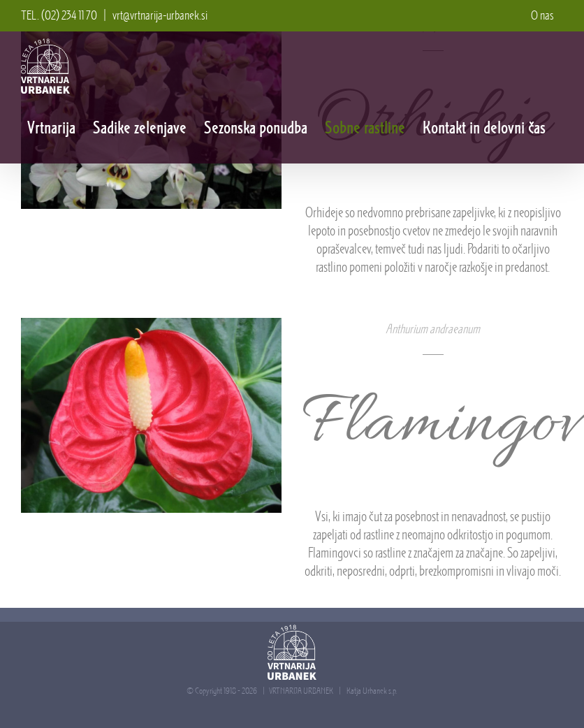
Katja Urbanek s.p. (372, 691)
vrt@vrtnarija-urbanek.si (160, 15)
